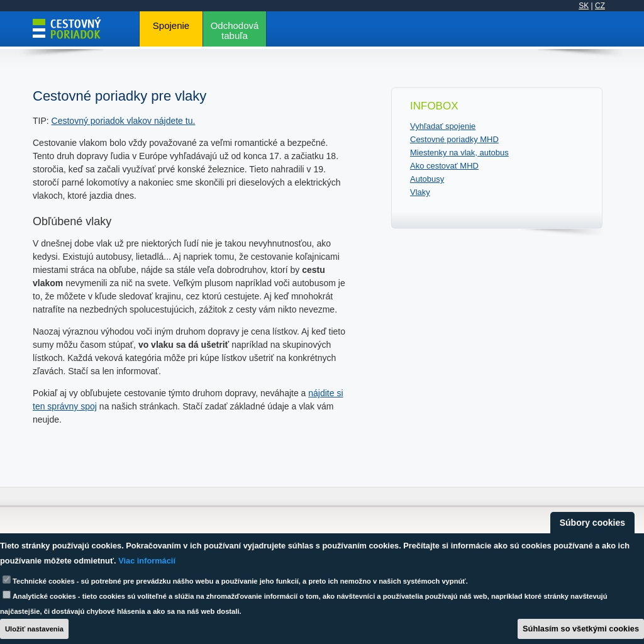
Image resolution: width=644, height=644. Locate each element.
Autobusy (427, 179)
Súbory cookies (592, 523)
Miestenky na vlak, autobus (459, 153)
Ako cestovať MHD (444, 166)
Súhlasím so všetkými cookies (581, 629)
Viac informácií (147, 561)
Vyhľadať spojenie (443, 126)
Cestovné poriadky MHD (454, 139)
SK (584, 6)
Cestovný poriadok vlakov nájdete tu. (124, 121)
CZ (600, 6)
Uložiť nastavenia (34, 629)
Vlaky (420, 192)
